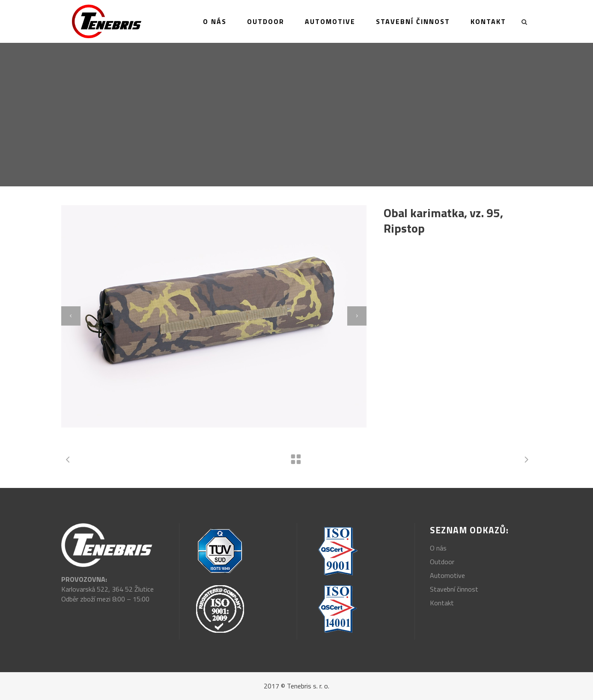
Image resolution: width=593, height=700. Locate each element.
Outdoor (442, 562)
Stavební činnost (454, 589)
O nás (438, 548)
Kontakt (442, 603)
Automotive (447, 575)
